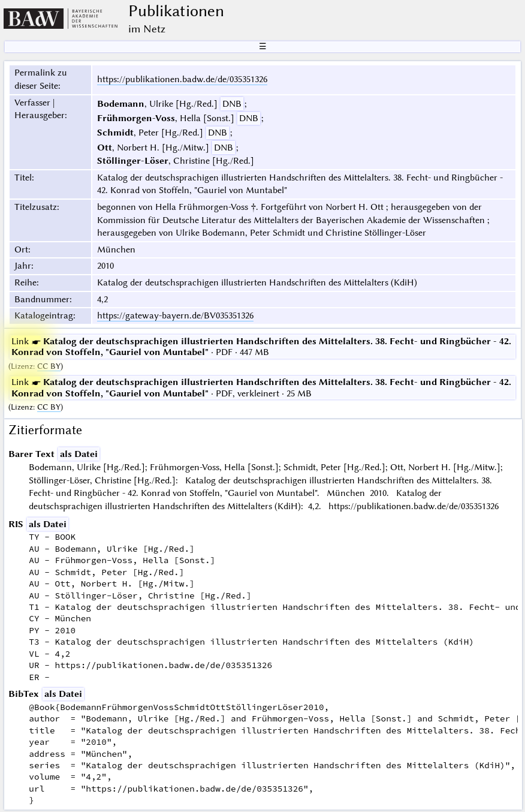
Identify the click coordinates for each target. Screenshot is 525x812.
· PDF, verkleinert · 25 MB (261, 387)
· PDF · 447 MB (261, 347)
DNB (232, 104)
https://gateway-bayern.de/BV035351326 (175, 315)
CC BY (49, 366)
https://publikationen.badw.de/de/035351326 (182, 79)
